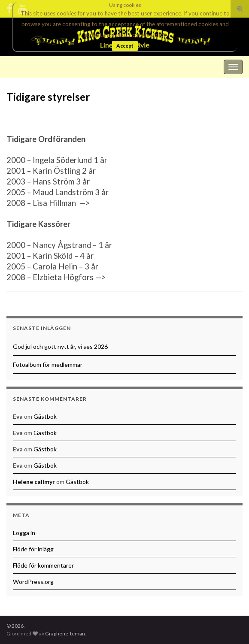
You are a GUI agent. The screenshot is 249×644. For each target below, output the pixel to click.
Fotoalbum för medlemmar (48, 364)
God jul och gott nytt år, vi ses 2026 (60, 346)
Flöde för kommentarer (43, 565)
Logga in (24, 533)
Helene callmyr (34, 482)
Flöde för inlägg (33, 549)
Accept (125, 46)
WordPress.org (33, 582)
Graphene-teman (65, 633)
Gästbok (45, 416)
